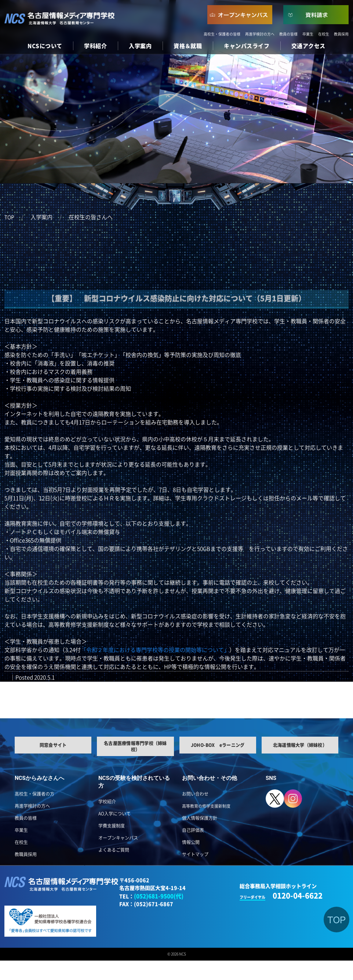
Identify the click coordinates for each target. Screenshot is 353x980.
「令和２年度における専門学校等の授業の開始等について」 (155, 650)
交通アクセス (308, 46)
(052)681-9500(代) (159, 896)
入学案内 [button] (140, 46)
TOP (9, 217)
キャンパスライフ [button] (247, 46)
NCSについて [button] (45, 46)
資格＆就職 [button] (188, 46)
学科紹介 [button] (95, 46)
